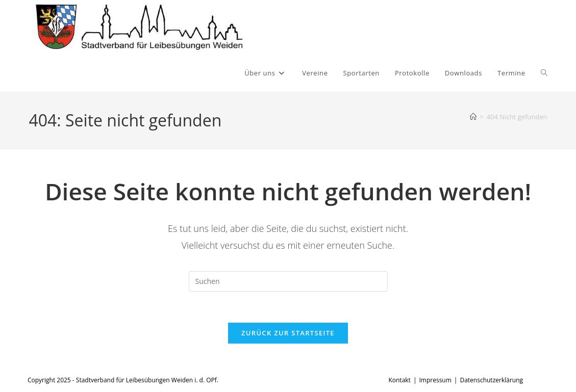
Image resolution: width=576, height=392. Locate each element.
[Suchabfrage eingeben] (288, 281)
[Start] (473, 117)
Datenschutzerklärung (491, 380)
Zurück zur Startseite (288, 333)
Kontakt (399, 380)
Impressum (435, 380)
